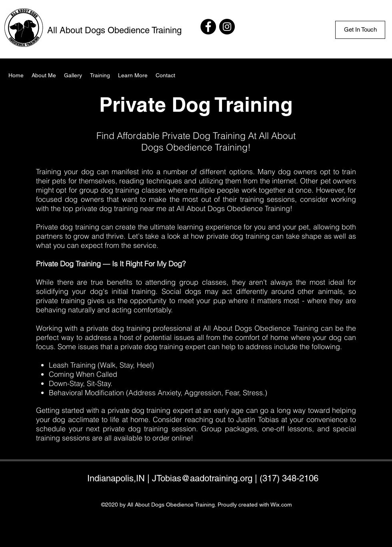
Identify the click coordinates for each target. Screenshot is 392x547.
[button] (133, 75)
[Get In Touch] (360, 30)
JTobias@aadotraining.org (202, 478)
